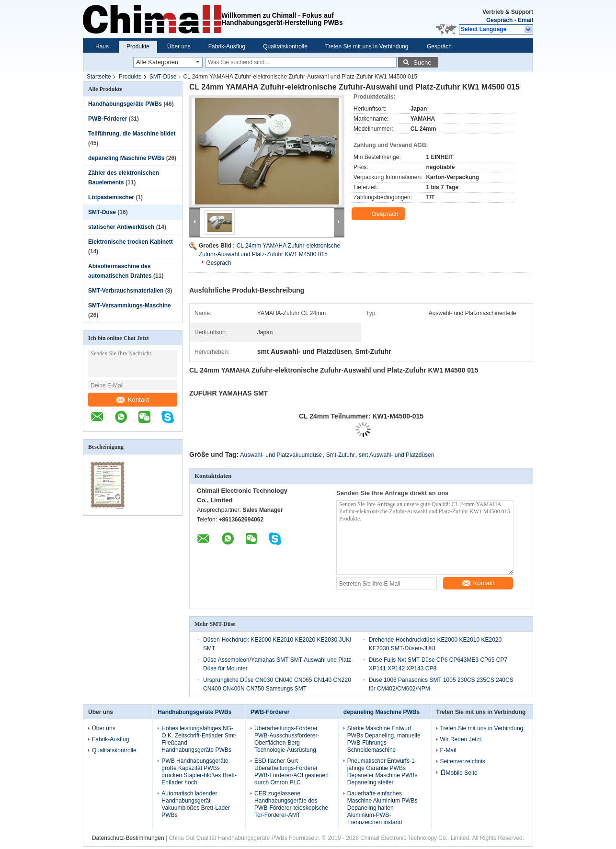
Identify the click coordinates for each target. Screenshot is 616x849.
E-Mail (448, 750)
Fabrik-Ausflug (227, 46)
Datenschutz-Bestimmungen (128, 838)
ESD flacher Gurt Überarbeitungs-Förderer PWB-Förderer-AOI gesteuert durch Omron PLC (291, 772)
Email (525, 20)
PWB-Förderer (108, 119)
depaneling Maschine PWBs (126, 158)
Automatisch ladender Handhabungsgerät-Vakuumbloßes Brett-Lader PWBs (196, 804)
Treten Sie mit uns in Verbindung (367, 46)
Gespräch (499, 20)
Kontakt (133, 400)
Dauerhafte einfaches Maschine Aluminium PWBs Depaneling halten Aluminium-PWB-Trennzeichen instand (382, 808)
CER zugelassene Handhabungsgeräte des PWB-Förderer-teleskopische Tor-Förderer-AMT (291, 804)
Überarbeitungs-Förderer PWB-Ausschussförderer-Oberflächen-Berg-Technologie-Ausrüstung (287, 739)
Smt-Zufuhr (341, 455)
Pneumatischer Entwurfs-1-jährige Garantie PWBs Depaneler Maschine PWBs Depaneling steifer (382, 772)
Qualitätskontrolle (285, 46)
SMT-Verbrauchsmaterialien (126, 291)
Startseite (99, 77)
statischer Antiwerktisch (121, 227)
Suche (422, 62)
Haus (102, 46)
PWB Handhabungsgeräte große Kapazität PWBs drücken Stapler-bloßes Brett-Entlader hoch (199, 772)
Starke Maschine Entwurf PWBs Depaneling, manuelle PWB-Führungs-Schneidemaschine (384, 739)
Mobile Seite (459, 773)
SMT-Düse (163, 77)
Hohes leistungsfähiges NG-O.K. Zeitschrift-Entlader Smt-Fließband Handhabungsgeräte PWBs (199, 739)
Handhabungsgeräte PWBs (125, 104)
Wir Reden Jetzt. (462, 739)
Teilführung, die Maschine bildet (132, 134)
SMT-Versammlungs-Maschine (130, 306)
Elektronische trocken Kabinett (131, 242)
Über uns (179, 46)
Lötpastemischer (111, 197)
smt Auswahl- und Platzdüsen (396, 455)
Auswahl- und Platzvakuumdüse (281, 455)
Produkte (138, 46)
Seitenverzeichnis (463, 761)
